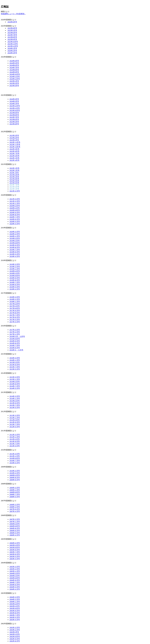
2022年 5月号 (14, 158)
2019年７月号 (15, 250)
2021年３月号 (15, 199)
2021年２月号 (15, 201)
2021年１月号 (15, 203)
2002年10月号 (15, 637)
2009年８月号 (15, 478)
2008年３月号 (15, 505)
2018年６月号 (15, 285)
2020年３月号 (15, 232)
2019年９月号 (15, 245)
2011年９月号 (15, 441)
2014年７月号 (15, 386)
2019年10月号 (15, 243)
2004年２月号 (15, 599)
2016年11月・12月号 (17, 336)
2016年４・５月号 (16, 350)
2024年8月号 (14, 70)
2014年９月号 (15, 384)
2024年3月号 (14, 99)
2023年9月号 (14, 113)
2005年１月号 (15, 571)
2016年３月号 (15, 358)
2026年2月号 (12, 51)
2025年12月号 (13, 46)
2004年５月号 (15, 587)
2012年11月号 (15, 420)
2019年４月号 (15, 256)
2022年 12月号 (15, 142)
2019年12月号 (15, 238)
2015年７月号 (15, 367)
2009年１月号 (15, 490)
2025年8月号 (12, 37)
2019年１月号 (15, 269)
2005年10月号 (15, 547)
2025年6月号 (12, 33)
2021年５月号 (14, 189)
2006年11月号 (15, 524)
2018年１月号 (15, 302)
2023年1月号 (14, 140)
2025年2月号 (14, 83)
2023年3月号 (14, 136)
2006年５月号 (15, 533)
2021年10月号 (14, 179)
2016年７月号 (15, 345)
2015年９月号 (15, 365)
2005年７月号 (15, 552)
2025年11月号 (13, 44)
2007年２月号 (15, 519)
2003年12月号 (15, 604)
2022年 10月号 (15, 147)
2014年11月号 (15, 382)
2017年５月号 (15, 320)
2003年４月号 (15, 620)
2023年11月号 (15, 108)
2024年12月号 (15, 79)
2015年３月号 (15, 377)
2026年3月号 (12, 53)
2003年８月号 (15, 613)
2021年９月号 (14, 181)
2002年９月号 (15, 639)
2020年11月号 (15, 208)
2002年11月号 (15, 634)
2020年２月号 (15, 234)
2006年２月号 (15, 543)
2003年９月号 (15, 611)
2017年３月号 (15, 330)
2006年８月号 (15, 528)
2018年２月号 (15, 299)
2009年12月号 (15, 475)
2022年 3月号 (14, 168)
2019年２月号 (15, 267)
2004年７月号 (15, 582)
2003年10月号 (15, 608)
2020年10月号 (15, 210)
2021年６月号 (14, 187)
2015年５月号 (15, 369)
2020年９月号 (15, 212)
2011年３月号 (15, 454)
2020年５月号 (15, 221)
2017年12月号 (15, 304)
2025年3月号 (14, 86)
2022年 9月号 (14, 149)
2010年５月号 (15, 463)
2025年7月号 (12, 35)
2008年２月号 (15, 507)
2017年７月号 (15, 315)
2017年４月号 (15, 322)
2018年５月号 (15, 287)
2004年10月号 (15, 578)
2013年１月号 (15, 418)
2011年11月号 (15, 439)
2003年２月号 (15, 630)
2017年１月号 (15, 334)
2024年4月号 (14, 61)
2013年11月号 (15, 401)
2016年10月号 (15, 339)
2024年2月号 (14, 101)
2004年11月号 (15, 576)
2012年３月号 (15, 435)
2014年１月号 (15, 399)
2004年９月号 (15, 580)
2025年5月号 (12, 30)
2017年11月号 (15, 306)
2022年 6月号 (14, 156)
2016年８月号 (15, 343)
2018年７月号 (15, 282)
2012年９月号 (15, 422)
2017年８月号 (15, 313)
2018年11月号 (15, 273)
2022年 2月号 (14, 170)
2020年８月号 (15, 215)
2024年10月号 (15, 74)
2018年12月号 (15, 271)
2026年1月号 (12, 48)
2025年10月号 (13, 42)
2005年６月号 (15, 554)
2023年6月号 (14, 119)
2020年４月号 (15, 224)
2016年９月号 (15, 341)
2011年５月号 (15, 446)
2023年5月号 (14, 122)
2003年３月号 (15, 628)
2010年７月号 (15, 461)
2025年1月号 (14, 81)
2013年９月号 (15, 403)
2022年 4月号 (14, 160)
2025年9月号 (12, 39)
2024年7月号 (14, 68)
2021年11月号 (14, 177)
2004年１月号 (15, 602)
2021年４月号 (15, 191)
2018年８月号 (15, 280)
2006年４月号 (15, 535)
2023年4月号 (14, 124)
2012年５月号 (15, 427)
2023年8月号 (14, 115)
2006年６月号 (15, 531)
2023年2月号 (14, 138)
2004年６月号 (15, 585)
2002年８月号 (15, 641)
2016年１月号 (15, 360)
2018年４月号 (15, 289)
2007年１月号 (15, 522)
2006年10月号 (15, 526)
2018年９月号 (15, 278)
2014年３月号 (15, 396)
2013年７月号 (15, 405)
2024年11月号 (15, 77)
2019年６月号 (15, 252)
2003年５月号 (15, 617)
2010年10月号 (15, 458)
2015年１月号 (15, 379)
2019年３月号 (15, 264)
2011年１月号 (15, 456)
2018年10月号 (15, 276)
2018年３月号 (15, 297)
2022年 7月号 (14, 154)
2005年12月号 (15, 545)
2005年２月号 (15, 569)
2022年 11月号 (15, 145)
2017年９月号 (15, 311)
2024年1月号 (14, 104)
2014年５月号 (15, 388)
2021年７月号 (14, 185)
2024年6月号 (14, 65)
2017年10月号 (15, 308)
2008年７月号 (15, 494)
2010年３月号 (15, 471)
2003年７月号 (15, 615)
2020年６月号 (15, 219)
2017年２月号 (15, 332)
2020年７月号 (15, 217)
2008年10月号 (15, 492)
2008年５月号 (15, 497)
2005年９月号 (15, 550)
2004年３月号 (15, 597)
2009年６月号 (15, 480)
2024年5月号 (14, 63)
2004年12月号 (15, 573)
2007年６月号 (15, 509)
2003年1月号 (14, 632)
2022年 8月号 (14, 151)
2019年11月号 (15, 241)
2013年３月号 (15, 415)
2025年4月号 (12, 28)
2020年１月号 (15, 236)
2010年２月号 (15, 473)
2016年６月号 (15, 348)
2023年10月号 (15, 110)
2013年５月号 (15, 408)
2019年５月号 (15, 254)
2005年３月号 (15, 567)
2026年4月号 (12, 22)
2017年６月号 (15, 317)
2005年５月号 (15, 556)
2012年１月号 (15, 437)
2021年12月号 (14, 175)
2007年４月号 (15, 511)
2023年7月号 (14, 117)
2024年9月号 (14, 72)
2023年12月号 (15, 106)
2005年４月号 (15, 559)
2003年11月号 (15, 606)
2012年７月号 (15, 424)
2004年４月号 (15, 589)
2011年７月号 (15, 444)
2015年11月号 (15, 362)
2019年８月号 (15, 247)
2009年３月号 (15, 488)
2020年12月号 (15, 206)
